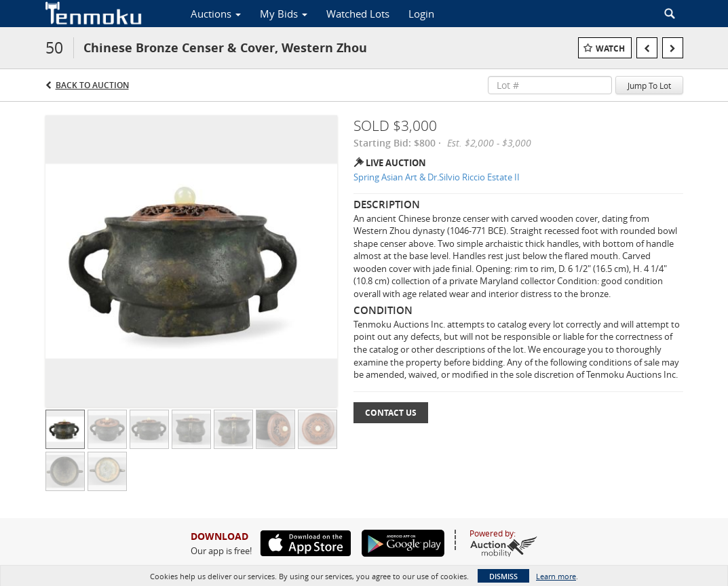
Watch (610, 48)
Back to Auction (92, 85)
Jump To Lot (649, 85)
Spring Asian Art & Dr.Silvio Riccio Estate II (437, 177)
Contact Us (391, 413)
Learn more (556, 576)
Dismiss (503, 576)
